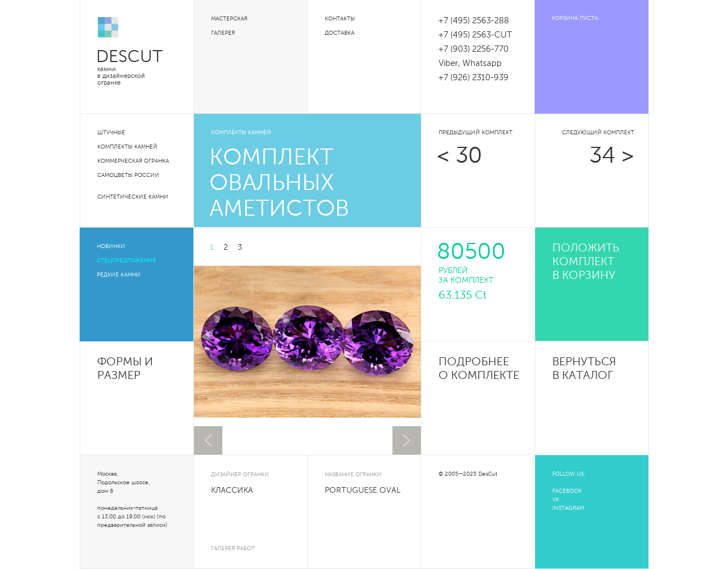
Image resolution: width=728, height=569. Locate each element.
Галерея (223, 33)
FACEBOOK (567, 491)
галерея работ (233, 549)
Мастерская (229, 19)
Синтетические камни (133, 197)
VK (556, 500)
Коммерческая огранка (133, 161)
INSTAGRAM (568, 508)
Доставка (340, 33)
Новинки (111, 246)
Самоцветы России (128, 175)
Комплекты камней (127, 147)
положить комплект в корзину (586, 262)
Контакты (340, 19)
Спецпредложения (126, 261)
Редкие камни (119, 275)
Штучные (111, 133)
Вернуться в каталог (584, 369)
